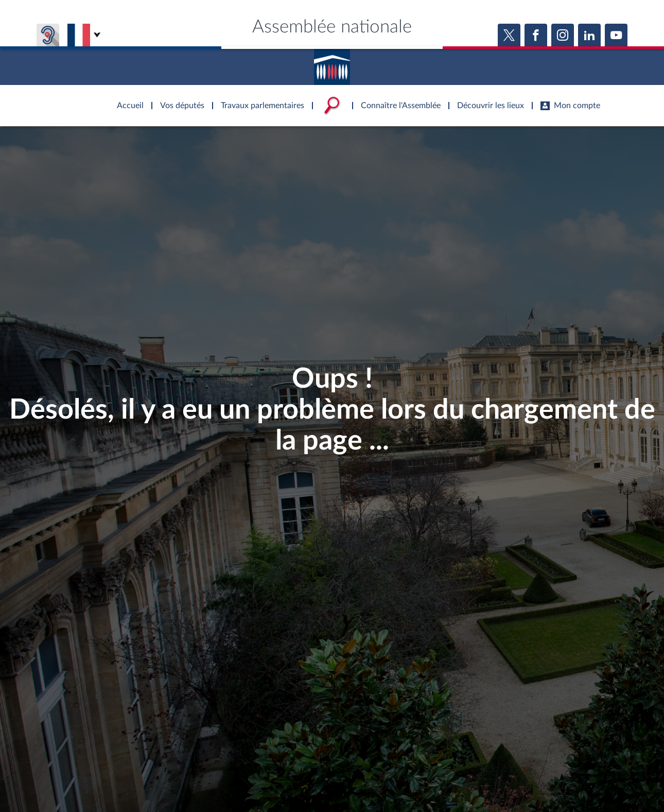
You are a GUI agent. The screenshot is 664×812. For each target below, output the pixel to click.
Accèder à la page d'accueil (332, 63)
